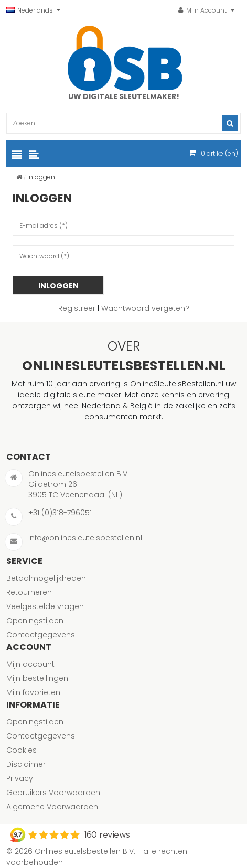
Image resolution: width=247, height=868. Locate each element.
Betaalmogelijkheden (46, 578)
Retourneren (29, 592)
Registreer (77, 308)
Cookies (22, 750)
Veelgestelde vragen (45, 606)
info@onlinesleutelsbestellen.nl (85, 538)
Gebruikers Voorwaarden (53, 793)
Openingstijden (35, 621)
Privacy (20, 778)
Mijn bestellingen (37, 678)
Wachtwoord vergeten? (145, 308)
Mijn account (30, 664)
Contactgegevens (41, 635)
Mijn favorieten (33, 692)
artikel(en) (219, 153)
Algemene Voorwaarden (52, 807)
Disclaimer (26, 764)
